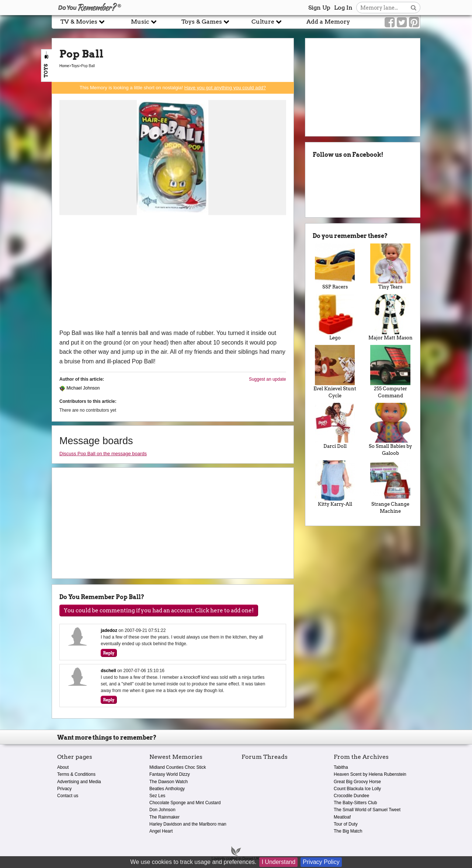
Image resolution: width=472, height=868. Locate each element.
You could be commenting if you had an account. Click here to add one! (159, 611)
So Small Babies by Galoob (390, 430)
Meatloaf (342, 817)
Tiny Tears (390, 267)
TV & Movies (83, 22)
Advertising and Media (79, 782)
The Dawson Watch (169, 782)
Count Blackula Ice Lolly (357, 789)
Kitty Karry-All (335, 484)
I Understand (278, 862)
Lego (335, 317)
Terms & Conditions (76, 774)
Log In (343, 8)
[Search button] (414, 8)
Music (144, 22)
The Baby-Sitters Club (355, 803)
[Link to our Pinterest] (414, 23)
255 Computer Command (390, 372)
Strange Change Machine (390, 487)
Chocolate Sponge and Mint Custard (185, 803)
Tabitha (341, 767)
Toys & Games (205, 22)
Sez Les (157, 796)
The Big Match (348, 831)
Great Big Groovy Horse (357, 782)
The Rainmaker (164, 817)
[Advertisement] (173, 273)
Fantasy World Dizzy (170, 774)
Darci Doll (335, 426)
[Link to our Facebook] (390, 23)
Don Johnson (162, 810)
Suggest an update (268, 379)
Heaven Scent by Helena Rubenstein (370, 774)
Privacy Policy (321, 862)
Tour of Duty (346, 824)
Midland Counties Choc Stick (178, 767)
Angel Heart (161, 831)
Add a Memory (328, 22)
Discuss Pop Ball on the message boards (103, 454)
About (63, 767)
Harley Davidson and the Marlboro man (188, 824)
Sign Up (319, 8)
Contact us (68, 796)
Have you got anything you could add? (225, 88)
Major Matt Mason (390, 317)
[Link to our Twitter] (402, 23)
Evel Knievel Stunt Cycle (335, 372)
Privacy (64, 789)
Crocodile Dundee (351, 796)
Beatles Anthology (167, 789)
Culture (267, 22)
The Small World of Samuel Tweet (367, 810)
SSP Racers (335, 267)
